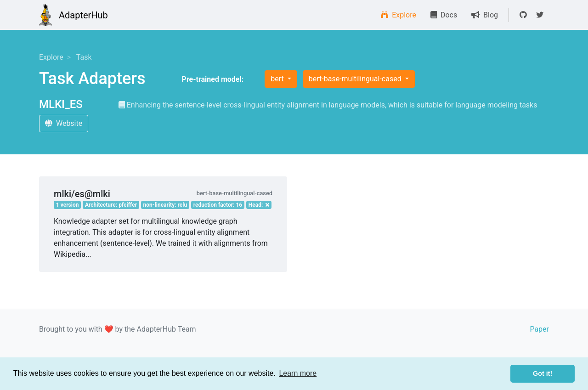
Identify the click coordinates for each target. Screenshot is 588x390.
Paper (539, 329)
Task (84, 57)
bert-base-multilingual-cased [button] (356, 79)
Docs (444, 15)
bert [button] (278, 79)
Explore (399, 15)
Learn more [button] (298, 373)
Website (64, 123)
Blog (485, 15)
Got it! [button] (543, 373)
